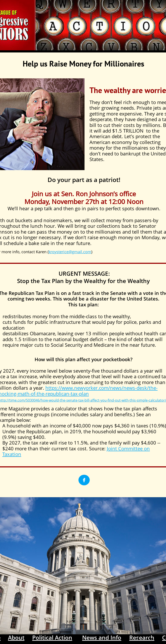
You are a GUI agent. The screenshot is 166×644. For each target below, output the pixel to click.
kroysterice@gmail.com (70, 252)
